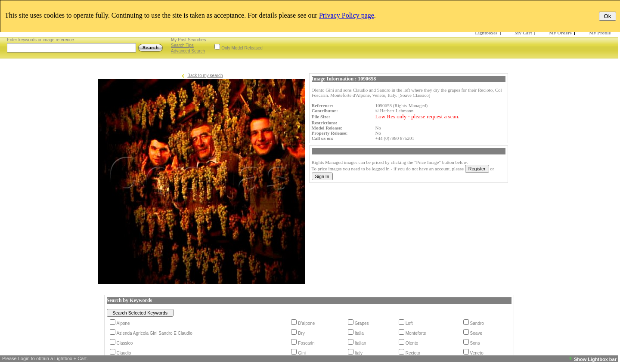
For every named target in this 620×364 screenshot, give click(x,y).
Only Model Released (242, 48)
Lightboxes (486, 33)
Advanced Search (188, 51)
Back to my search (205, 76)
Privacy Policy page (347, 15)
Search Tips (182, 45)
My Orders (561, 33)
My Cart (523, 33)
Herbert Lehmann (397, 111)
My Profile (600, 33)
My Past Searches (188, 40)
